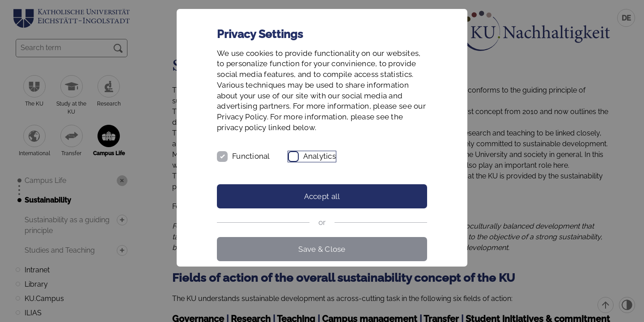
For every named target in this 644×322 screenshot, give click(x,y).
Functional (251, 156)
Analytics (320, 156)
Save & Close (322, 249)
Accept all (322, 196)
